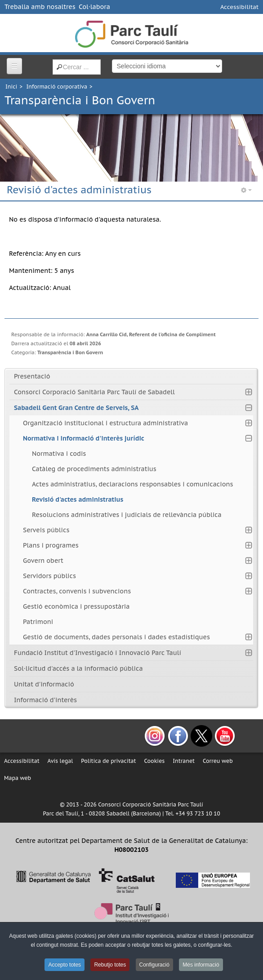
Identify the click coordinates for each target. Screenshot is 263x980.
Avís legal (60, 761)
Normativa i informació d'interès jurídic (84, 438)
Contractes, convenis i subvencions (77, 591)
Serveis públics (46, 530)
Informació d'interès (45, 700)
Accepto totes (65, 965)
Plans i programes (51, 545)
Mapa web (18, 778)
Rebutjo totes (110, 965)
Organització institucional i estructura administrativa (105, 423)
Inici (11, 87)
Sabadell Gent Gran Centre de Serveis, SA (76, 408)
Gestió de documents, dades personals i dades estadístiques (116, 637)
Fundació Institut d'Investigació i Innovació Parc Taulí (98, 653)
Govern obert (43, 561)
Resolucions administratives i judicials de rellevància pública (127, 515)
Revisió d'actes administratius (78, 499)
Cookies (154, 761)
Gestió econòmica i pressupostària (76, 606)
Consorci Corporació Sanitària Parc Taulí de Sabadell (94, 392)
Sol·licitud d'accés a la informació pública (78, 668)
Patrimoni (38, 622)
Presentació (32, 376)
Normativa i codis (59, 454)
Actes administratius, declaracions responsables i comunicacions (132, 484)
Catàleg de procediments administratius (94, 469)
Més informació (201, 965)
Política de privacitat (108, 761)
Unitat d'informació (44, 684)
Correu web (218, 761)
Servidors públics (49, 576)
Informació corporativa (57, 87)
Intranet (184, 761)
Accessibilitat (239, 7)
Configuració (154, 965)
